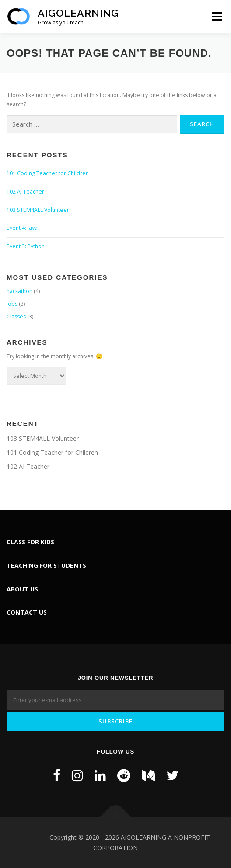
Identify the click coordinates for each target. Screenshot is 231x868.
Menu (216, 16)
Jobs (12, 304)
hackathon (19, 291)
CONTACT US (27, 612)
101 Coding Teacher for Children (48, 173)
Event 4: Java (22, 228)
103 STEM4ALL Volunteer (38, 210)
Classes (16, 316)
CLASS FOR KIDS (30, 542)
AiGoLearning (78, 13)
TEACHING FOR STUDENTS (46, 565)
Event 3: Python (26, 246)
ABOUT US (22, 589)
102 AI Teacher (25, 192)
